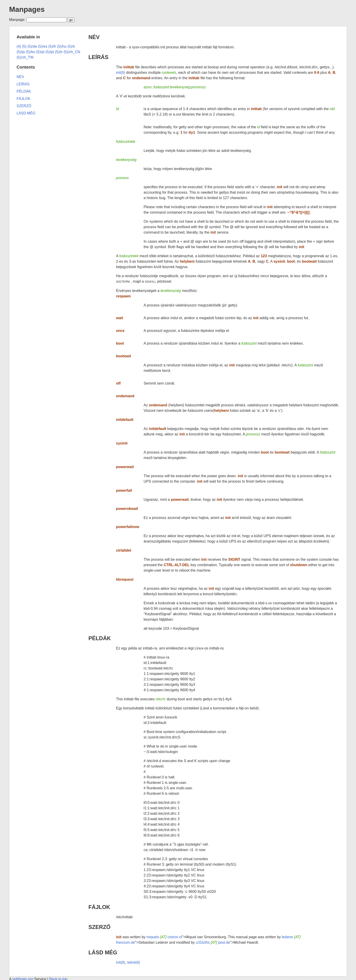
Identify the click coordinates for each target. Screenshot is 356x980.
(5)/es (43, 46)
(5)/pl (40, 52)
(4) (19, 46)
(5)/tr (59, 52)
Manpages (27, 9)
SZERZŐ (99, 927)
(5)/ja (21, 52)
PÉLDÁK (100, 638)
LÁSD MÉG (103, 952)
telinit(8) (134, 962)
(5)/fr (52, 46)
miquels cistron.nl (164, 937)
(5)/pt (50, 52)
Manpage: (17, 20)
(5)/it (71, 46)
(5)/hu (62, 46)
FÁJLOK (99, 907)
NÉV (94, 37)
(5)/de (32, 46)
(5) (24, 46)
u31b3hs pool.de (213, 942)
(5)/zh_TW (25, 57)
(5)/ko (31, 52)
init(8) (121, 73)
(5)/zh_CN (72, 52)
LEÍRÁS (98, 57)
